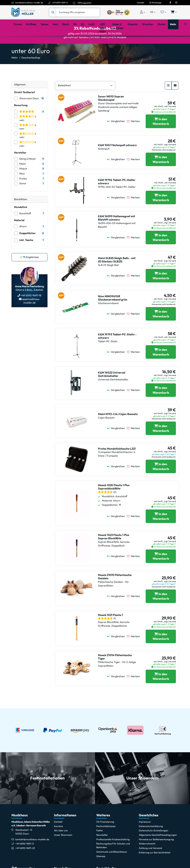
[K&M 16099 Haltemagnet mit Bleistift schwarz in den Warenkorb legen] (161, 252)
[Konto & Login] (142, 12)
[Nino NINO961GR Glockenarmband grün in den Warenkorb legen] (161, 328)
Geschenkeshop (31, 72)
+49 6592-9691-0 (60, 3)
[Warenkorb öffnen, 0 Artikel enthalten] (174, 12)
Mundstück (21, 221)
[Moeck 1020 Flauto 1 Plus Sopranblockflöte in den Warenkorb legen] (161, 531)
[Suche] (78, 12)
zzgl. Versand (170, 159)
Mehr (15, 72)
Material (19, 235)
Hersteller (20, 167)
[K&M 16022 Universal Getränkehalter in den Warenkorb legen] (161, 405)
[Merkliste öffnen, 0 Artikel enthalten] (163, 12)
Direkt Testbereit (25, 106)
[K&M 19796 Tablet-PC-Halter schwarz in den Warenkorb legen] (161, 212)
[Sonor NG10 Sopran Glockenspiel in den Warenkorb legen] (161, 136)
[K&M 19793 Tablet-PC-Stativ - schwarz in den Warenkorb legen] (161, 366)
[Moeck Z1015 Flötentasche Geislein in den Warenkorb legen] (161, 611)
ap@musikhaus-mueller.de (31, 315)
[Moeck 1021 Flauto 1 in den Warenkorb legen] (161, 651)
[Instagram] (176, 3)
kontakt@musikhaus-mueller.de (29, 3)
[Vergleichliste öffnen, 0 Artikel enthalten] (153, 12)
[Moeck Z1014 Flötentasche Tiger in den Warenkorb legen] (161, 691)
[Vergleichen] (117, 136)
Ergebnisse (30, 271)
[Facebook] (170, 3)
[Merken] (134, 136)
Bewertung (21, 120)
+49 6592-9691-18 (31, 310)
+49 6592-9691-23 (25, 862)
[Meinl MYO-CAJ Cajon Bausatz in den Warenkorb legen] (161, 443)
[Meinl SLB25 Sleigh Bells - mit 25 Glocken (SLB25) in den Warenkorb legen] (161, 290)
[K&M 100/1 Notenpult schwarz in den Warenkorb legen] (161, 174)
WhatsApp (155, 3)
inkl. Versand (170, 121)
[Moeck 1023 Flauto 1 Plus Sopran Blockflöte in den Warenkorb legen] (161, 571)
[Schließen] (185, 41)
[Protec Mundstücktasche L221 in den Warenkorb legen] (161, 481)
